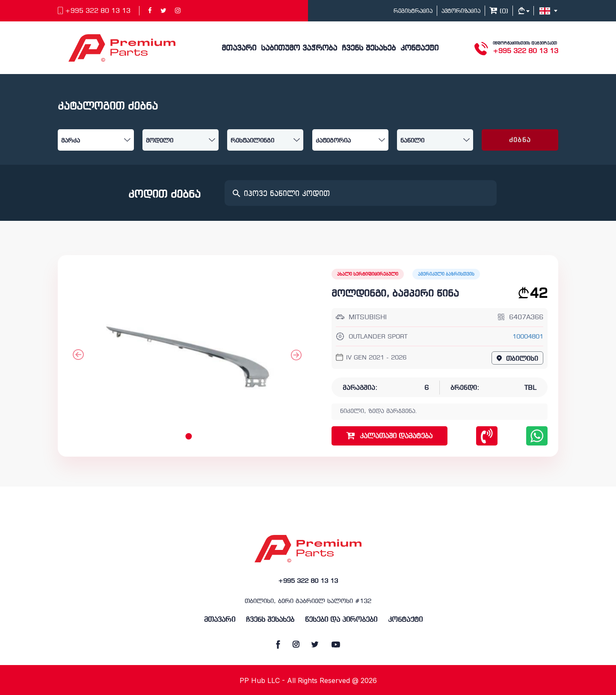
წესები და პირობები (341, 620)
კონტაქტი (419, 49)
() (499, 12)
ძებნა (520, 140)
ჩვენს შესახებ (369, 49)
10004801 (528, 337)
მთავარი (239, 49)
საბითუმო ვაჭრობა (299, 49)
